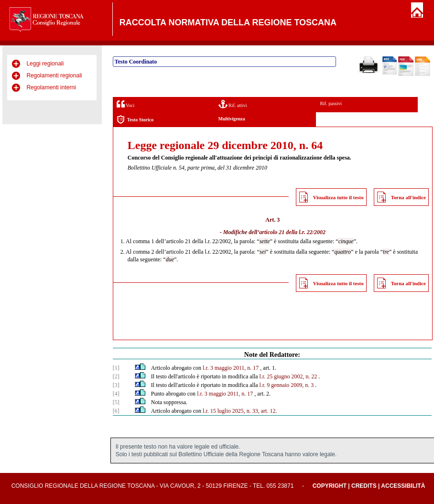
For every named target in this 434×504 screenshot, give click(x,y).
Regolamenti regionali (54, 75)
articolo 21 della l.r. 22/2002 (292, 232)
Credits (364, 486)
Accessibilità (403, 486)
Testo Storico (135, 120)
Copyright (330, 486)
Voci (125, 104)
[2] (116, 376)
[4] (116, 394)
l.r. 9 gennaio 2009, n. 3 (287, 385)
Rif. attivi (233, 104)
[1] (116, 368)
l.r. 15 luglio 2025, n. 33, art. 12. (240, 411)
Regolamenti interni (51, 87)
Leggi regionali (45, 64)
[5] (116, 402)
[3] (116, 385)
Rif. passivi (331, 103)
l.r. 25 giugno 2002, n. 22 (288, 376)
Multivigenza (232, 119)
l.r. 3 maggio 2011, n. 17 (231, 368)
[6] (116, 411)
